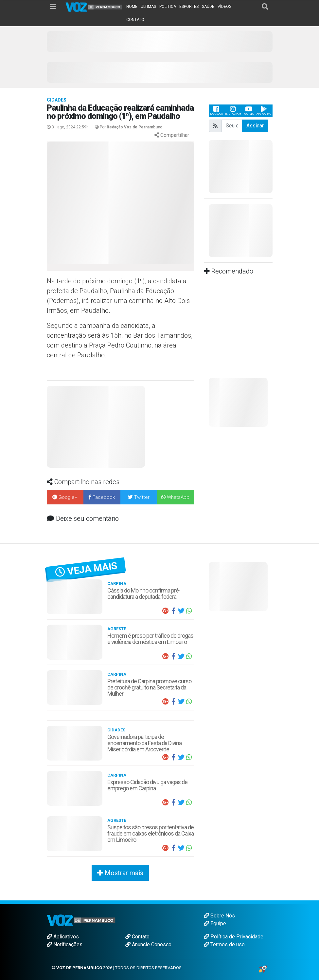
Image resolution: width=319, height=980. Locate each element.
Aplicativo (264, 111)
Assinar (255, 126)
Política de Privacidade (234, 937)
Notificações (65, 944)
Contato (137, 937)
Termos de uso (224, 944)
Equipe (215, 923)
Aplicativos (63, 937)
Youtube (249, 111)
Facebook (216, 111)
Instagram (233, 111)
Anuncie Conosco (148, 944)
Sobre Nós (219, 916)
